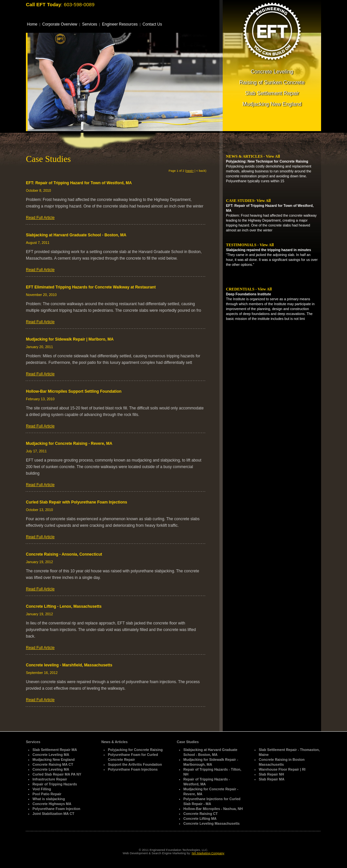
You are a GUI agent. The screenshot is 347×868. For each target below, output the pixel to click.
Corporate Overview (60, 24)
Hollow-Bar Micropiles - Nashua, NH (213, 809)
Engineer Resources (120, 24)
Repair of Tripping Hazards (55, 784)
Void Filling (42, 789)
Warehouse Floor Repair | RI (282, 769)
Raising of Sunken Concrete (272, 82)
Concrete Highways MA (52, 804)
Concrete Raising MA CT (53, 764)
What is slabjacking (49, 799)
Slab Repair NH (271, 774)
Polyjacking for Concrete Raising (135, 750)
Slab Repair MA (272, 779)
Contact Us (152, 24)
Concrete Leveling (272, 72)
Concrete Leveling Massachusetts (212, 823)
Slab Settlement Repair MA (55, 750)
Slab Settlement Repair (272, 93)
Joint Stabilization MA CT (53, 814)
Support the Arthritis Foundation (135, 764)
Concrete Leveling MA (51, 755)
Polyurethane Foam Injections (133, 769)
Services (90, 24)
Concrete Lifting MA (200, 819)
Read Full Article (40, 218)
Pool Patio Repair (47, 794)
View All (273, 156)
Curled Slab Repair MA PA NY (57, 774)
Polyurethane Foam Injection (56, 809)
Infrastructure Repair (50, 779)
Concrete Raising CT (201, 814)
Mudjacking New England (272, 104)
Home (32, 24)
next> (190, 171)
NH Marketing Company (208, 853)
